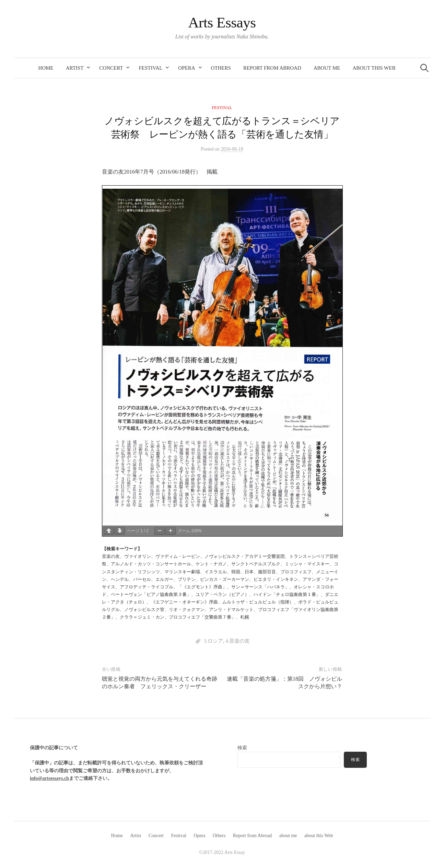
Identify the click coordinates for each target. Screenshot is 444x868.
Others (221, 68)
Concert (111, 68)
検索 (242, 748)
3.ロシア (213, 641)
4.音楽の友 (238, 641)
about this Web (374, 68)
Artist (75, 68)
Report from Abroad (272, 68)
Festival (150, 68)
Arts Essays (222, 22)
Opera (186, 68)
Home (46, 68)
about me (327, 68)
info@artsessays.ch (49, 778)
